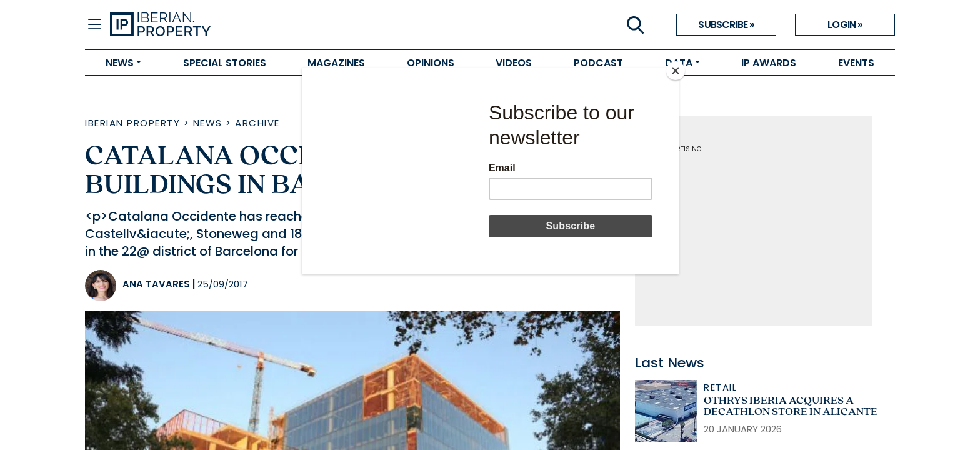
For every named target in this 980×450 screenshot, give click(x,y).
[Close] (676, 71)
